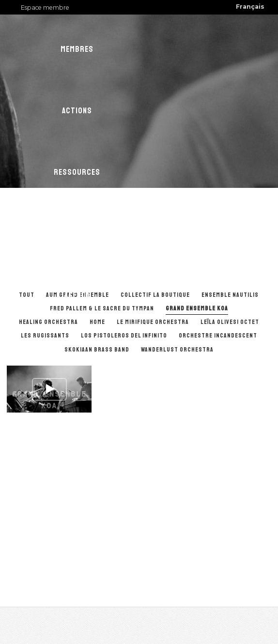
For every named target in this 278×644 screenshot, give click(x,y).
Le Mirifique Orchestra (153, 322)
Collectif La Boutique (155, 295)
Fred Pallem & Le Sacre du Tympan (102, 308)
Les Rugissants (45, 336)
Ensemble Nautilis (230, 295)
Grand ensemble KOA (197, 308)
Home (97, 322)
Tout (27, 295)
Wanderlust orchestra (177, 350)
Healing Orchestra (48, 322)
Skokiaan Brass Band (97, 350)
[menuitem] (250, 7)
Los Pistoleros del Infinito (124, 336)
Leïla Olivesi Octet (230, 322)
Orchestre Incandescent (218, 336)
